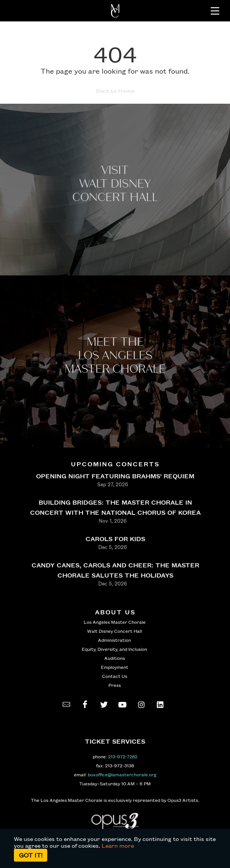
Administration (114, 640)
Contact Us (115, 676)
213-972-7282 (123, 756)
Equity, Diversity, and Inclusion (114, 649)
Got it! (31, 855)
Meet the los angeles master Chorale (115, 356)
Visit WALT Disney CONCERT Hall (115, 184)
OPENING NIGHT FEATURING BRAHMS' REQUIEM (115, 476)
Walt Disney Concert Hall (114, 631)
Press (115, 685)
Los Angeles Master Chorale (115, 622)
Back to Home (115, 91)
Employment (115, 667)
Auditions (115, 658)
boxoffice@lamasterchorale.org (122, 774)
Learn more (118, 845)
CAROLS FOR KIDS (115, 539)
